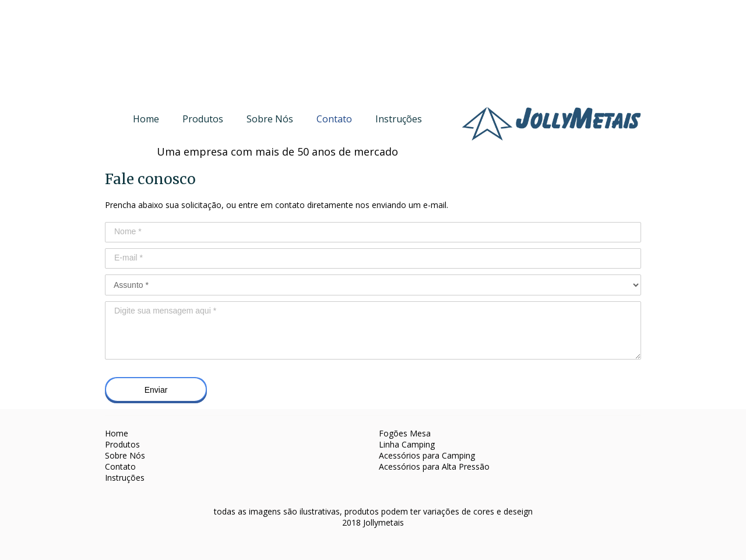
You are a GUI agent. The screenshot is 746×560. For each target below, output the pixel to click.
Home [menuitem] (146, 119)
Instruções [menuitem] (399, 119)
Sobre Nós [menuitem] (270, 119)
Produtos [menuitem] (203, 119)
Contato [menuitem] (334, 119)
